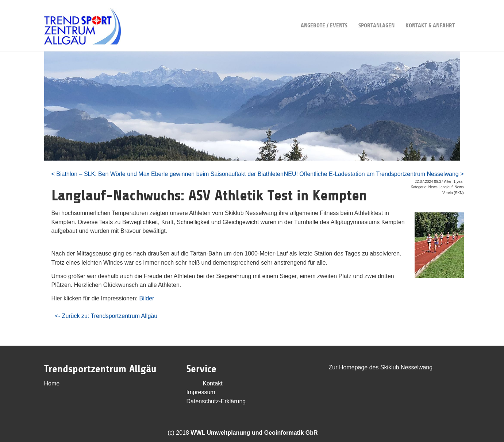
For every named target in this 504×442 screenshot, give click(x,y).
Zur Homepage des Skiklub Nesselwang (381, 367)
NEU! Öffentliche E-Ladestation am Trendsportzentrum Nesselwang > (374, 174)
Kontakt (213, 383)
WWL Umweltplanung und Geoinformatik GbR (254, 433)
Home (52, 383)
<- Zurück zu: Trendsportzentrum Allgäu (106, 316)
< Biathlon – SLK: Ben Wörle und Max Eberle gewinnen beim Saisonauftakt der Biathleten (168, 174)
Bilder (147, 298)
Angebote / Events (324, 14)
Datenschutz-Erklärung (216, 401)
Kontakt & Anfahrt (430, 14)
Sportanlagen (376, 14)
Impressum (201, 392)
